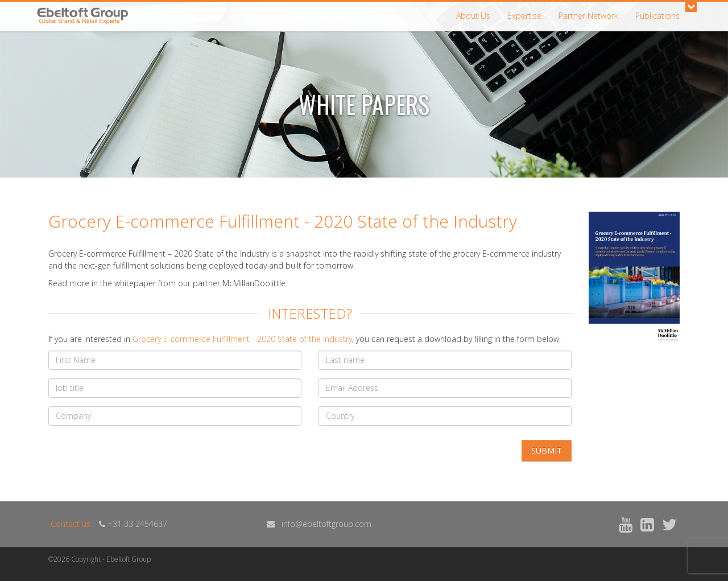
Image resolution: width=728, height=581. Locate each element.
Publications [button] (657, 16)
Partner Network (588, 16)
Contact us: (71, 524)
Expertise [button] (524, 16)
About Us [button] (473, 16)
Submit (547, 450)
